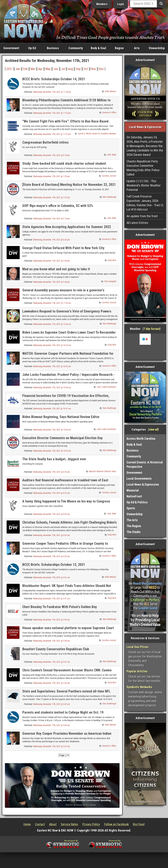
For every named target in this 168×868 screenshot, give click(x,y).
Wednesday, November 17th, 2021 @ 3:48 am (51, 641)
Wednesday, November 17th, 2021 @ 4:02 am (51, 556)
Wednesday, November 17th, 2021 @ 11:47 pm (52, 134)
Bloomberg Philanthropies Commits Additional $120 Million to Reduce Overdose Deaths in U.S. (66, 102)
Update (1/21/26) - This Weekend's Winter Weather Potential (144, 185)
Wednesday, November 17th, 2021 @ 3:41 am (51, 746)
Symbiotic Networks (139, 687)
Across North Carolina (141, 439)
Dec (101, 69)
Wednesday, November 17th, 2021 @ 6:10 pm (51, 219)
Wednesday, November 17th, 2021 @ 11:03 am (52, 303)
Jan (18, 69)
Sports (131, 508)
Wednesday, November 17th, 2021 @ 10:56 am (52, 324)
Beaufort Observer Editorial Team (103, 471)
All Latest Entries (137, 223)
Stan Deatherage (109, 197)
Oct (86, 69)
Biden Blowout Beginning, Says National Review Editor (61, 417)
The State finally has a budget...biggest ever (54, 459)
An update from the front (142, 216)
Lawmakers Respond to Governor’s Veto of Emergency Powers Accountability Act (67, 313)
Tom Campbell (110, 281)
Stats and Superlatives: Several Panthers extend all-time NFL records (66, 693)
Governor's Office (109, 113)
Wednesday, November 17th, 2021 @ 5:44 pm (51, 261)
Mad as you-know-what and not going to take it (56, 269)
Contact (40, 824)
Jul (63, 69)
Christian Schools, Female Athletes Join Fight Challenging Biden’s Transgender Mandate (69, 524)
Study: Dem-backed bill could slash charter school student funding (64, 165)
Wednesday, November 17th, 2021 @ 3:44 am (51, 725)
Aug (70, 69)
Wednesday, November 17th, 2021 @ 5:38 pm (51, 282)
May (48, 69)
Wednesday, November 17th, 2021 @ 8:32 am (51, 493)
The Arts (132, 520)
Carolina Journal (109, 176)
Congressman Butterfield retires (45, 142)
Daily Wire (112, 260)
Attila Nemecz (110, 91)
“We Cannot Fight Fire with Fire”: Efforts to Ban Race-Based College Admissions (65, 123)
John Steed (112, 155)
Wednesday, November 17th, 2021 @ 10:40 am (52, 430)
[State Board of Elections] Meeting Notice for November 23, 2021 (69, 185)
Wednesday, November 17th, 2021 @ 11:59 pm (52, 92)
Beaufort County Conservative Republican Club (56, 649)
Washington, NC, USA (145, 347)
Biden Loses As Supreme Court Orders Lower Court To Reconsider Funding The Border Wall (69, 334)
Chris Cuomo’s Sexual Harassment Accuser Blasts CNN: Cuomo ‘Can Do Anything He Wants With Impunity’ (67, 672)
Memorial (133, 490)
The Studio (133, 532)
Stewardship (157, 48)
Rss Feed (139, 824)
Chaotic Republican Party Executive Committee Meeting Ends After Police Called (143, 168)
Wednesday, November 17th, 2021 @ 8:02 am (51, 514)
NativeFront (134, 496)
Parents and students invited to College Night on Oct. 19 (63, 712)
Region (119, 48)
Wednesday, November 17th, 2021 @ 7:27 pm (51, 198)
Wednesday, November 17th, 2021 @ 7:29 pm (51, 176)
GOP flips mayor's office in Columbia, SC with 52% (58, 206)
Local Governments (139, 478)
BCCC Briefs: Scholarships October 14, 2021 (54, 79)
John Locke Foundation (106, 387)
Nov (94, 69)
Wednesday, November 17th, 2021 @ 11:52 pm (52, 113)
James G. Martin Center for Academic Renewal (97, 134)
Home (27, 824)
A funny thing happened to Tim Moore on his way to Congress (66, 501)
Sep (78, 69)
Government (11, 48)
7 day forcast (152, 329)
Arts (137, 48)
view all (153, 429)
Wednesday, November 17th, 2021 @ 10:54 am (52, 366)
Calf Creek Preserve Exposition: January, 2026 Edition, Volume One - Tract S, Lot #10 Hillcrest (145, 203)
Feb (25, 69)
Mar (33, 69)
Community (76, 48)
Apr (40, 69)
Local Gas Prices (138, 647)
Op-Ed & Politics (137, 502)
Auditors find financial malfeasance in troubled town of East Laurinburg (65, 482)
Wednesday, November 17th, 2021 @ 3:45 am (51, 704)
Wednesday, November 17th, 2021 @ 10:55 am (52, 345)
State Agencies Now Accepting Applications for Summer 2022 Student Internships (67, 229)
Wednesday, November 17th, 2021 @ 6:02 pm (51, 240)
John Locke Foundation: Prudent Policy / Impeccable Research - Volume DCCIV (68, 377)
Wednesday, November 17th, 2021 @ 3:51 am (51, 599)
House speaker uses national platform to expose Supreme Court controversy (68, 630)
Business (53, 48)
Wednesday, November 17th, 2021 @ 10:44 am (52, 388)
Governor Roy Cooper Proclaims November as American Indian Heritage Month (67, 735)
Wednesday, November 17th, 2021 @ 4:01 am (51, 578)
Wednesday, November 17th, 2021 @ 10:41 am (52, 409)
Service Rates (70, 824)
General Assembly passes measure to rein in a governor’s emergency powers (63, 292)
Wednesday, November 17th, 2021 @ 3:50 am (51, 620)
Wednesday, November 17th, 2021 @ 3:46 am (51, 683)
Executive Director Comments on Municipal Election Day (62, 438)
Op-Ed (32, 48)
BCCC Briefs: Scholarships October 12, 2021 (54, 565)
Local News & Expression (143, 484)
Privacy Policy (91, 824)
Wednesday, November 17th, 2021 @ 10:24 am (52, 451)
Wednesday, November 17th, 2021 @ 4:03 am (51, 535)
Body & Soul (98, 48)
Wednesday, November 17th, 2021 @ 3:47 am (51, 662)
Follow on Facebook (117, 824)
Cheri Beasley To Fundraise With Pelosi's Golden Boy (60, 607)
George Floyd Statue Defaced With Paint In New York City (63, 248)
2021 (9, 69)
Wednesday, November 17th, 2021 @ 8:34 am (51, 472)
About (53, 824)
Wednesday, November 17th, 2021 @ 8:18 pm (51, 155)
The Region (134, 526)
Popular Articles (137, 671)
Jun (56, 69)
